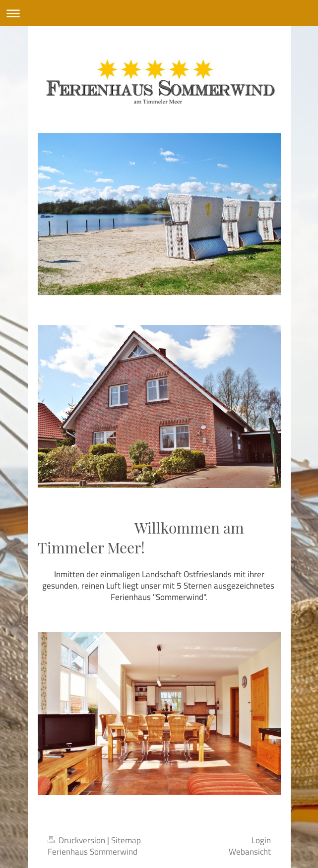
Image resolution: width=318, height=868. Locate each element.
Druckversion (77, 840)
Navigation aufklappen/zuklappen (159, 13)
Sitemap (126, 840)
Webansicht (250, 852)
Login (261, 840)
